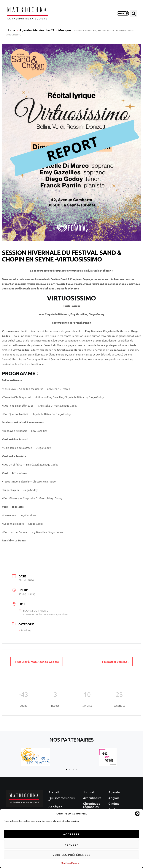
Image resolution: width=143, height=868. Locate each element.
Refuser (72, 845)
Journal (89, 792)
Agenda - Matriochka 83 (37, 30)
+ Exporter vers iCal (113, 662)
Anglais (114, 797)
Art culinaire (92, 797)
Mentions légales (70, 863)
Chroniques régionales (92, 804)
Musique (65, 30)
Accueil (54, 792)
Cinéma (114, 802)
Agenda (114, 792)
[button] (137, 814)
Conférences (118, 807)
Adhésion (55, 805)
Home (11, 30)
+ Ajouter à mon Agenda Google (39, 662)
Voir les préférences (72, 855)
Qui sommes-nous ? (62, 799)
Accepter (71, 834)
